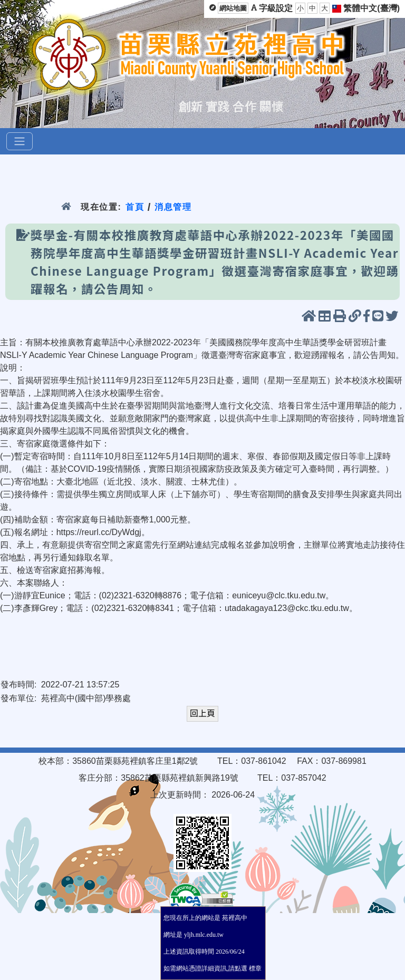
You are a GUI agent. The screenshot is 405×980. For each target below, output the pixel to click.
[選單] (20, 141)
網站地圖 (233, 8)
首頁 (135, 207)
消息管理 (173, 207)
